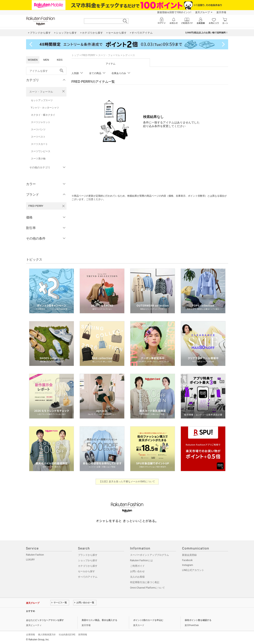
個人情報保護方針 (47, 635)
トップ (75, 55)
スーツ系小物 (38, 159)
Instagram (188, 565)
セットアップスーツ (42, 100)
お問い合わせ (137, 571)
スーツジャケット (41, 122)
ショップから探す (88, 560)
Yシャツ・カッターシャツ (45, 108)
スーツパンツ (38, 129)
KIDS (60, 60)
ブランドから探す (88, 555)
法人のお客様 (137, 577)
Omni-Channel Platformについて (148, 588)
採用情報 (83, 635)
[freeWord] (46, 71)
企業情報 (31, 635)
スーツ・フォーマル (41, 92)
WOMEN (33, 60)
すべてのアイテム (88, 577)
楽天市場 (221, 12)
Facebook (187, 560)
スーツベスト (38, 137)
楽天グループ (202, 12)
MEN (46, 60)
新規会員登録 (189, 555)
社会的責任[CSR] (67, 635)
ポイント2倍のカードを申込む (148, 620)
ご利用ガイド (137, 566)
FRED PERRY (89, 55)
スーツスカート (39, 144)
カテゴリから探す (88, 566)
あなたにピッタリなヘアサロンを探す (45, 620)
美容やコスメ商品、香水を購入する (99, 620)
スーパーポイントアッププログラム (150, 555)
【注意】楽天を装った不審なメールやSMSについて (127, 482)
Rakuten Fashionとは (142, 560)
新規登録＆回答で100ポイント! (174, 12)
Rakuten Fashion (35, 555)
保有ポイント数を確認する (198, 620)
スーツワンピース (41, 151)
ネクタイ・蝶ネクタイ (43, 115)
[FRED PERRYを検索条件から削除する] (63, 206)
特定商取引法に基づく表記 (145, 582)
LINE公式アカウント (193, 570)
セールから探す (86, 571)
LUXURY (31, 560)
